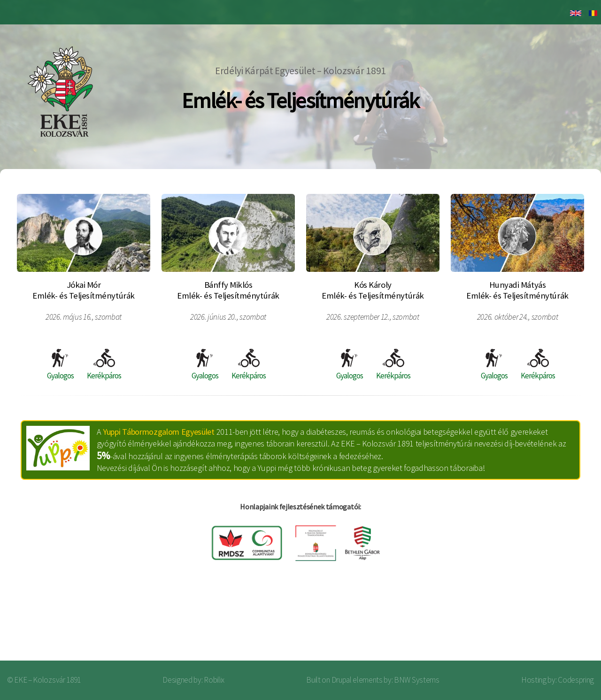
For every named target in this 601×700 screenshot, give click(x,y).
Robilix (214, 680)
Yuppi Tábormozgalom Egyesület (159, 432)
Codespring (576, 680)
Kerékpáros (104, 365)
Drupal (342, 680)
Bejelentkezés (552, 623)
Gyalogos (60, 365)
